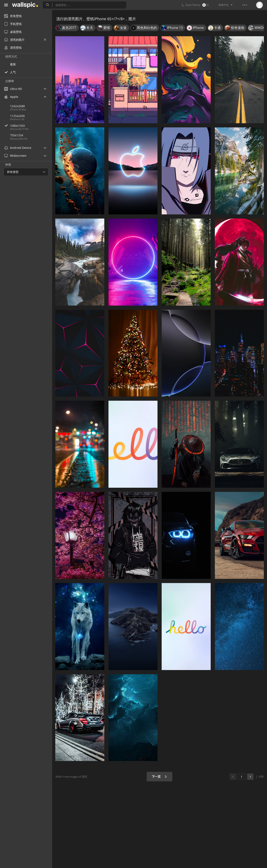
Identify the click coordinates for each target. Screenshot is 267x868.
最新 (13, 64)
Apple (11, 97)
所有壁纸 (13, 16)
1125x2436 (17, 116)
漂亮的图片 (25, 40)
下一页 (159, 777)
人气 (13, 72)
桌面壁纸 (13, 32)
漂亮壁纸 (13, 48)
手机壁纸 (13, 24)
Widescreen (15, 156)
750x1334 (17, 135)
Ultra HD (13, 89)
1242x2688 (17, 106)
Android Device (18, 148)
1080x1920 (31, 126)
